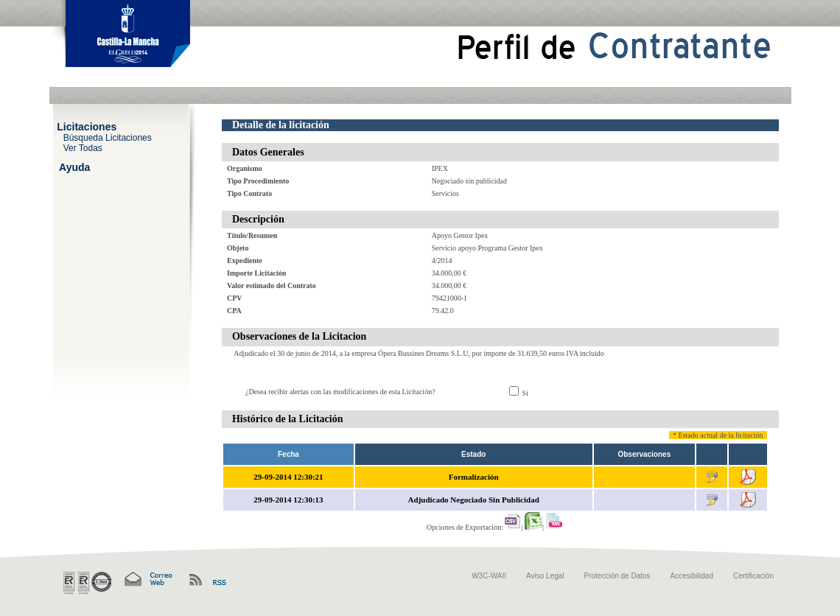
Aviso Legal (545, 576)
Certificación (753, 576)
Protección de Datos (617, 576)
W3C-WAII (489, 576)
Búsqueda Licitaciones (108, 137)
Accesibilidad (692, 576)
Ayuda (74, 167)
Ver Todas (83, 147)
